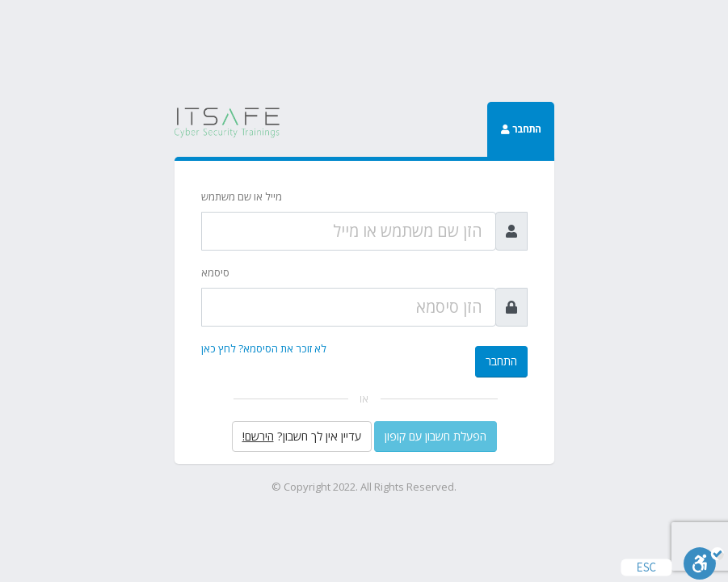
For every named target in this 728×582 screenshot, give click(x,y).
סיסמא (215, 272)
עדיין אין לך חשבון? (302, 436)
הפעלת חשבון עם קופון (436, 436)
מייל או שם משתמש (242, 196)
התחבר (501, 361)
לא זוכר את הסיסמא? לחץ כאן (264, 348)
